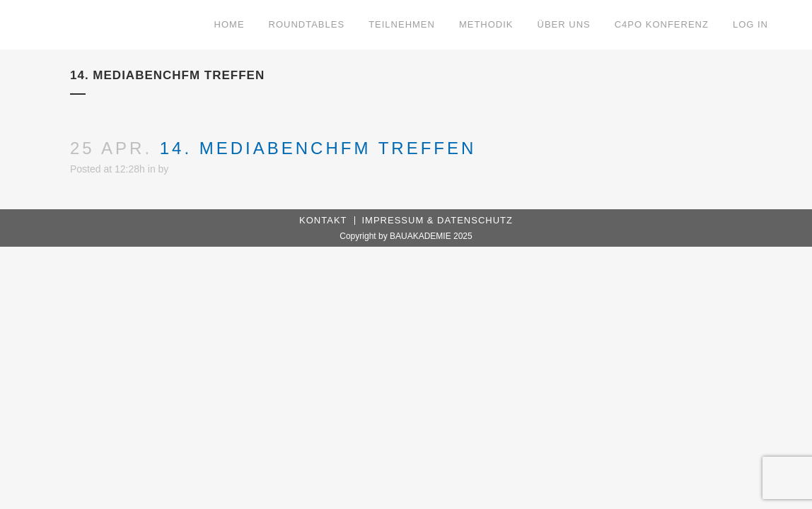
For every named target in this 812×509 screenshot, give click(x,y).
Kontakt (323, 220)
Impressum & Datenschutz (437, 220)
